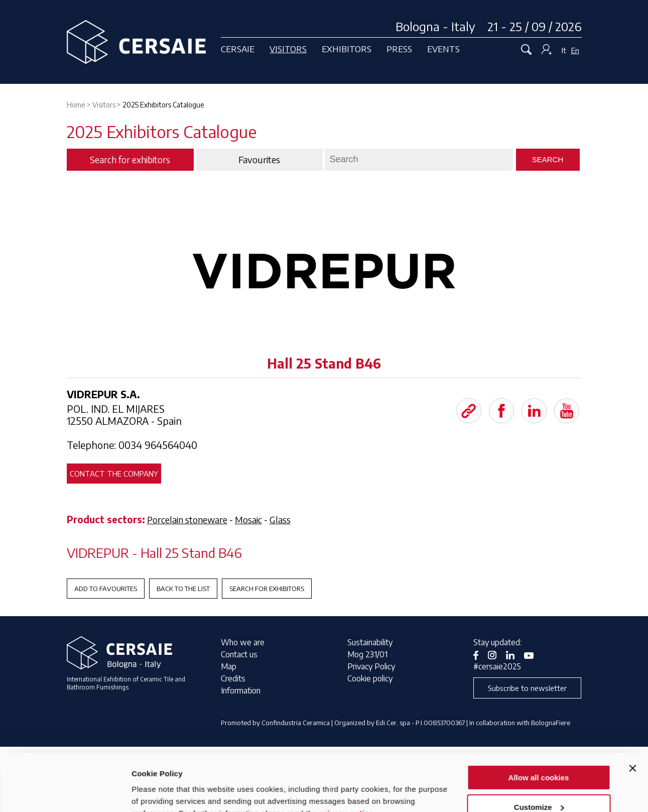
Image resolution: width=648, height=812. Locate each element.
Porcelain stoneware (187, 519)
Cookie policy (370, 678)
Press (399, 49)
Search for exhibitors (267, 589)
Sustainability (370, 642)
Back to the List (183, 589)
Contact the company (114, 474)
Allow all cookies (539, 728)
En (575, 50)
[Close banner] (632, 719)
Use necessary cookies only (539, 787)
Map (229, 666)
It (564, 50)
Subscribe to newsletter (527, 688)
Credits (233, 678)
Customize (539, 758)
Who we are (243, 642)
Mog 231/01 (367, 654)
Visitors (288, 49)
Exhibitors (347, 49)
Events (443, 49)
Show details (155, 792)
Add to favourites (106, 589)
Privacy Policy (371, 666)
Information (241, 690)
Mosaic (248, 519)
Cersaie (238, 49)
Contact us (239, 654)
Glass (280, 519)
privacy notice (346, 764)
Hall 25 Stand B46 (324, 363)
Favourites (259, 160)
